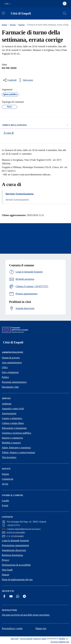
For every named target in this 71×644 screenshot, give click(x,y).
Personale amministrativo (14, 382)
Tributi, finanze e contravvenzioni (18, 452)
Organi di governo (11, 358)
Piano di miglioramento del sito (17, 579)
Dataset (5, 575)
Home (4, 25)
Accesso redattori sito (60, 642)
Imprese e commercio (12, 438)
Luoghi (5, 501)
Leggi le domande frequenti (15, 540)
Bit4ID (62, 639)
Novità (11, 25)
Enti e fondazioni (10, 372)
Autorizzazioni (9, 413)
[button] (8, 4)
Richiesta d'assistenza (12, 555)
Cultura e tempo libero (13, 423)
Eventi (5, 505)
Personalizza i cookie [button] (12, 628)
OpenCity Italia (40, 639)
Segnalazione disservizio (14, 550)
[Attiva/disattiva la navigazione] (3, 13)
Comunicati (8, 479)
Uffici (5, 367)
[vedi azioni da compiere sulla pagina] (25, 80)
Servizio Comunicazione (20, 194)
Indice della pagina (35, 125)
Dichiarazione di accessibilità (16, 565)
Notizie (20, 25)
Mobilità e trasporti (11, 443)
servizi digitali (26, 639)
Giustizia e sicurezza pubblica (16, 433)
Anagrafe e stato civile (13, 409)
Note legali (7, 570)
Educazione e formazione (14, 428)
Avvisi (5, 484)
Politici (5, 377)
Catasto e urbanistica (12, 418)
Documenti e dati (10, 387)
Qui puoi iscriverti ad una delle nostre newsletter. (26, 615)
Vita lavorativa (9, 457)
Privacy (6, 560)
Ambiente (7, 404)
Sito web (14, 639)
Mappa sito (41, 628)
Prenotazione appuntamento (15, 545)
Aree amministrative (12, 363)
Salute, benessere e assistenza (16, 448)
